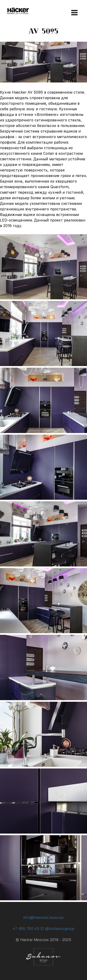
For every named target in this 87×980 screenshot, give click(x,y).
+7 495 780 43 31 (28, 929)
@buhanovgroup (60, 929)
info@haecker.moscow (44, 918)
